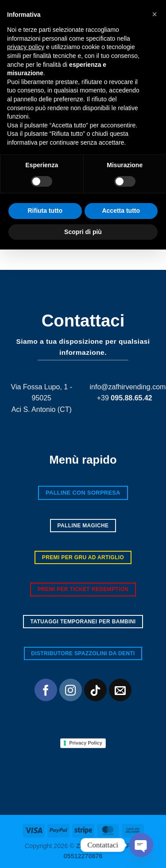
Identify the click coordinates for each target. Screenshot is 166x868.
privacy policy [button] (26, 665)
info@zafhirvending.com (128, 387)
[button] (12, 32)
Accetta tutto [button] (121, 829)
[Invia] (151, 238)
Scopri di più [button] (83, 850)
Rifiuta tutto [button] (45, 829)
